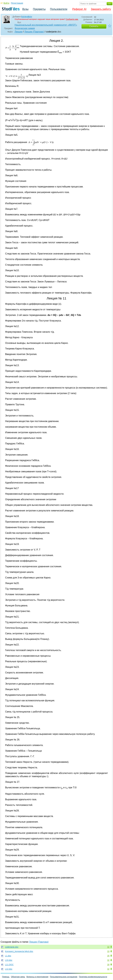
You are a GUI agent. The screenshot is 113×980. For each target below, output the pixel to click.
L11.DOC (9, 965)
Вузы (25, 9)
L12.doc (9, 969)
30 (108, 965)
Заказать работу (101, 9)
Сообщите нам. (72, 19)
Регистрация (17, 3)
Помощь (6, 977)
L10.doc (9, 960)
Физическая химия (25, 28)
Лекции (18, 32)
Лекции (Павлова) (34, 32)
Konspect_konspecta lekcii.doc (19, 951)
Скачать (94, 26)
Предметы (39, 9)
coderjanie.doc (12, 947)
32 (108, 947)
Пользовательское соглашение (64, 977)
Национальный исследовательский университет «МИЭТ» (46, 25)
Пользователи (59, 9)
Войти (6, 3)
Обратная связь (18, 977)
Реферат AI (79, 9)
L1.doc (8, 956)
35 (108, 956)
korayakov (27, 17)
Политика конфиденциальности (93, 977)
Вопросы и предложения (37, 977)
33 (108, 951)
